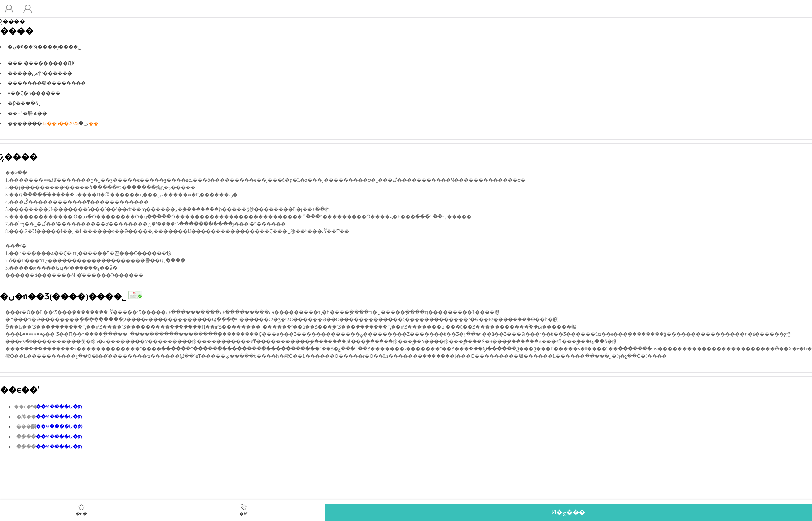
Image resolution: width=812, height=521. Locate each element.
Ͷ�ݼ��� (568, 512)
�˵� (28, 9)
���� (9, 9)
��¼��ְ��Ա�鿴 (59, 407)
